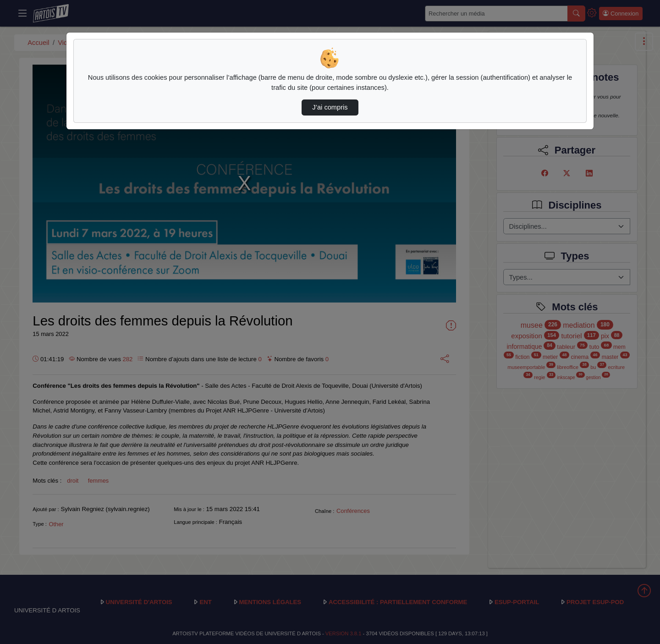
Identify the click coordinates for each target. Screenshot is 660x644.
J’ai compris (330, 107)
